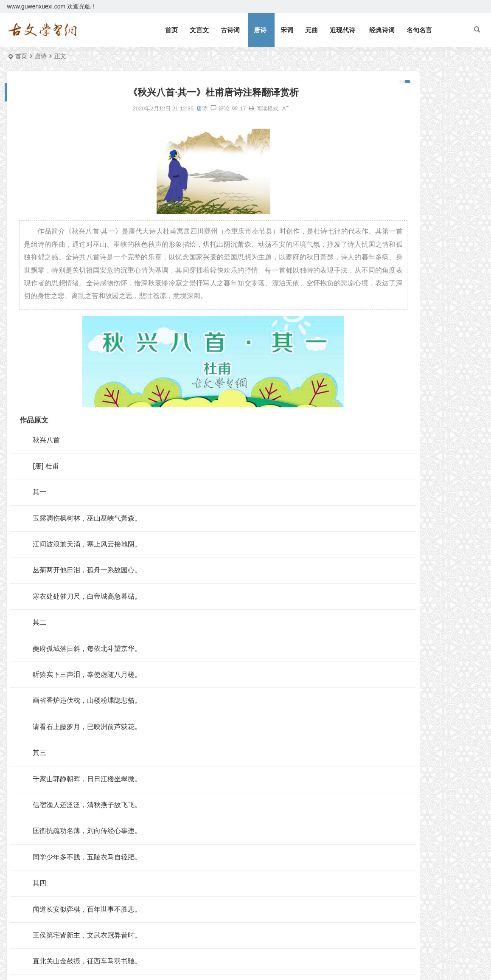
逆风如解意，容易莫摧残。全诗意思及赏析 (429, 159)
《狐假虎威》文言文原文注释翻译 (418, 208)
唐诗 (260, 30)
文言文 (199, 30)
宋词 (287, 30)
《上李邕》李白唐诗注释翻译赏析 (413, 287)
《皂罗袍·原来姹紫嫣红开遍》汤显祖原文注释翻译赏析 (413, 336)
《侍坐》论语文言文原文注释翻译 (413, 299)
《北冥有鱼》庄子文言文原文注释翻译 (424, 110)
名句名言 (419, 30)
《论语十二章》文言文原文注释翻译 (421, 183)
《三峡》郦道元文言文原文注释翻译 (421, 146)
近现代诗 (342, 30)
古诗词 (230, 30)
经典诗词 (382, 30)
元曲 (311, 30)
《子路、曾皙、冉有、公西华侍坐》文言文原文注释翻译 (413, 324)
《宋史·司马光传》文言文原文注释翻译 (413, 348)
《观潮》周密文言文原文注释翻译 (418, 134)
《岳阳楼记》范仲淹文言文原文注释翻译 (426, 97)
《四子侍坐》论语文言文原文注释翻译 (413, 311)
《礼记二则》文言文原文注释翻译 (418, 122)
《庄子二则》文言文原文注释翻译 (413, 262)
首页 (171, 30)
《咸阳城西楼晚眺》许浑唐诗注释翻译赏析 (413, 360)
